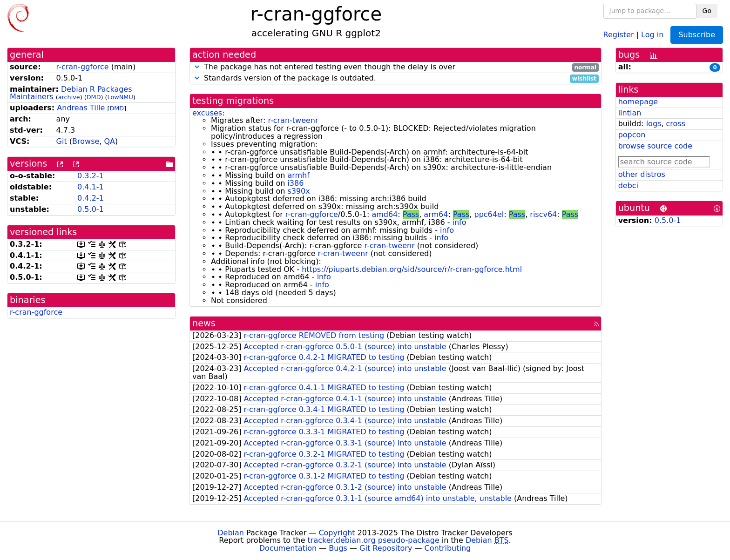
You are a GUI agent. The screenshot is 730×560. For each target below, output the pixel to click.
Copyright (337, 533)
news (204, 323)
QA (109, 141)
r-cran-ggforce (83, 67)
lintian (630, 113)
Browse (86, 141)
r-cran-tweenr (293, 120)
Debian (231, 533)
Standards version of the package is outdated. (395, 78)
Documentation (288, 548)
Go (707, 11)
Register (619, 34)
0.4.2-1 (91, 198)
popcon (632, 135)
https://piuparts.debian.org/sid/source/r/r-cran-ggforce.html (412, 269)
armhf (298, 175)
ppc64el (489, 214)
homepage (638, 102)
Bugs (338, 548)
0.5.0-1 (91, 209)
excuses (207, 113)
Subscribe (697, 35)
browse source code (655, 146)
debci (628, 186)
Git (62, 141)
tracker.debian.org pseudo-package (374, 540)
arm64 (436, 214)
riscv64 (543, 214)
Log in (652, 34)
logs (654, 124)
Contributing (448, 548)
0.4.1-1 (91, 187)
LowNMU (120, 97)
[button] (197, 67)
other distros (642, 174)
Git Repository (386, 548)
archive (69, 97)
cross (676, 124)
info (460, 222)
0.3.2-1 (91, 176)
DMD (94, 97)
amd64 (385, 214)
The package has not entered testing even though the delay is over (395, 67)
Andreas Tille (81, 108)
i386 (295, 183)
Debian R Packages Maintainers (71, 93)
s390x (298, 191)
